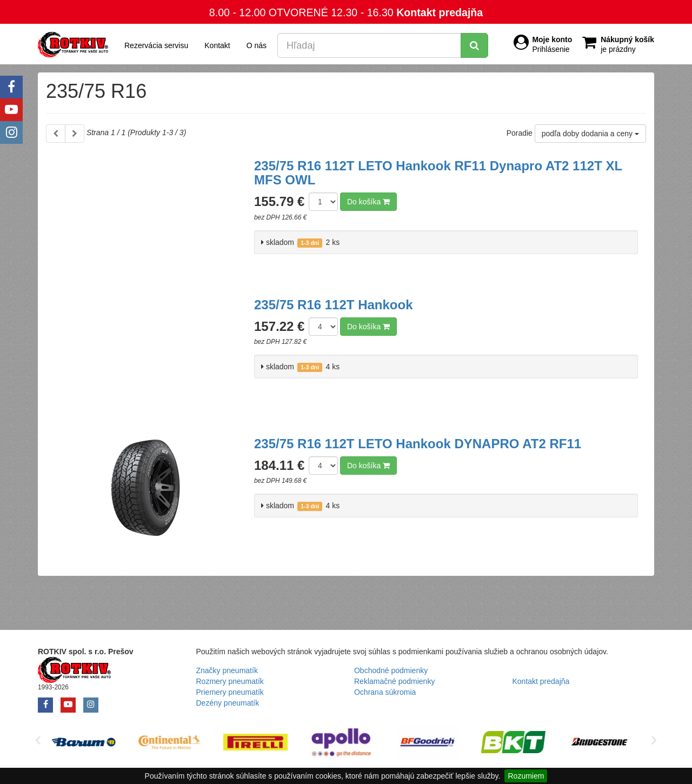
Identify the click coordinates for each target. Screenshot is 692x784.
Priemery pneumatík (230, 692)
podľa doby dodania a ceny (590, 134)
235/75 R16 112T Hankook (334, 305)
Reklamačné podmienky (394, 681)
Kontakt (217, 45)
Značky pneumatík (227, 670)
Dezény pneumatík (228, 703)
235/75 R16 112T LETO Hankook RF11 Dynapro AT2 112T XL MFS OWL (438, 173)
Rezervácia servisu (156, 45)
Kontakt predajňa (440, 12)
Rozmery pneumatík (230, 681)
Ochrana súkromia (385, 692)
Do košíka (368, 202)
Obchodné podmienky (391, 670)
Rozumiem (526, 776)
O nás (257, 45)
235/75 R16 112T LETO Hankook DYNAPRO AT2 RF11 (418, 444)
